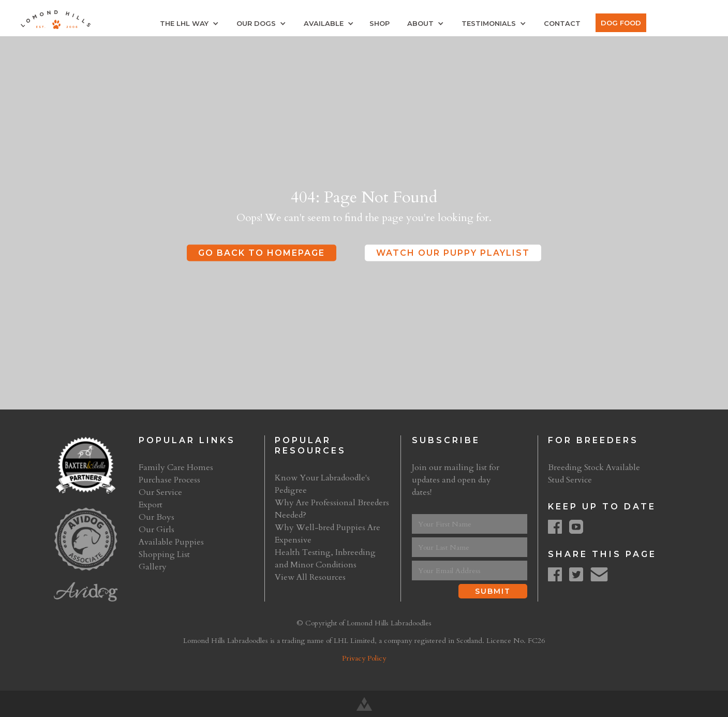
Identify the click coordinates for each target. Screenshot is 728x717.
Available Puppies (171, 542)
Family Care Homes (176, 467)
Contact (562, 23)
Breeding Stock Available (594, 467)
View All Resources (310, 577)
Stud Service (570, 480)
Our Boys (157, 517)
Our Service (160, 492)
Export (151, 505)
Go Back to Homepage (262, 252)
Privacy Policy (364, 658)
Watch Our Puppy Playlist (453, 252)
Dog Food (621, 23)
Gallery (153, 567)
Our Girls (157, 530)
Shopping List (164, 554)
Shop (380, 23)
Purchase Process (169, 480)
